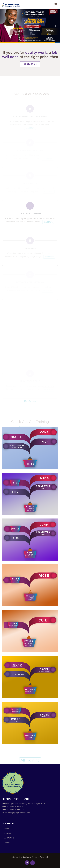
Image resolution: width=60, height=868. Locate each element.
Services (8, 833)
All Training (9, 838)
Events (7, 843)
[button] (5, 26)
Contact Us (30, 64)
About (7, 828)
